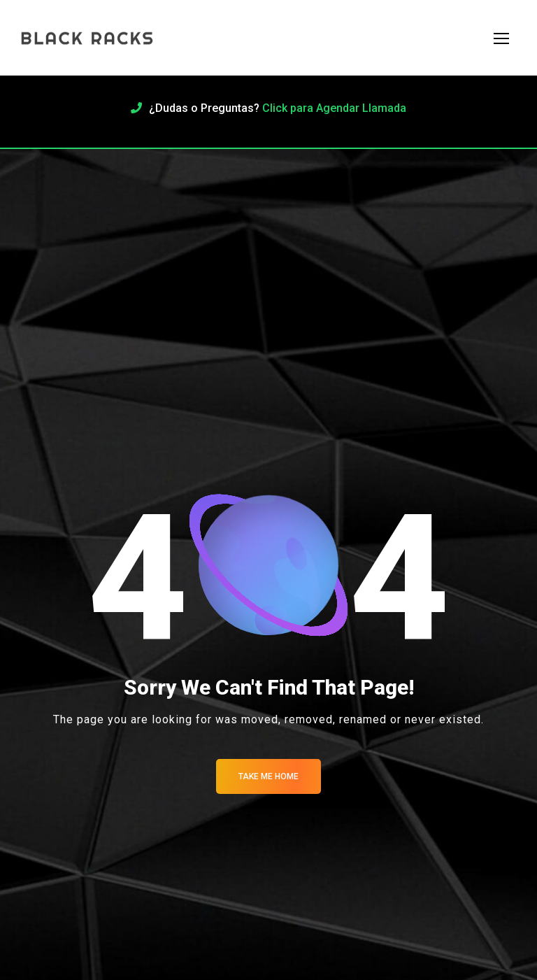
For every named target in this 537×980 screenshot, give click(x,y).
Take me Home (268, 776)
